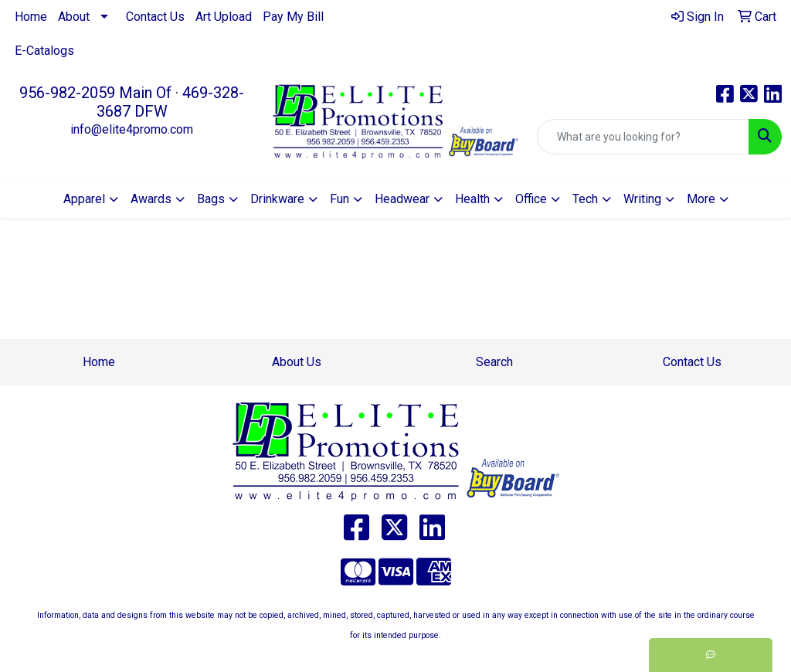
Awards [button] (151, 199)
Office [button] (531, 199)
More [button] (701, 199)
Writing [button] (642, 199)
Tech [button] (585, 199)
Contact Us (155, 17)
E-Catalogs (44, 51)
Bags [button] (211, 199)
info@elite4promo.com (132, 129)
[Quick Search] (643, 137)
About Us (297, 362)
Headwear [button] (402, 199)
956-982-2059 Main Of (95, 93)
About (74, 17)
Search (494, 362)
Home (31, 17)
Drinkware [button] (277, 199)
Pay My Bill (293, 17)
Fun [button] (339, 199)
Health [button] (472, 199)
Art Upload (224, 17)
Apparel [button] (84, 199)
